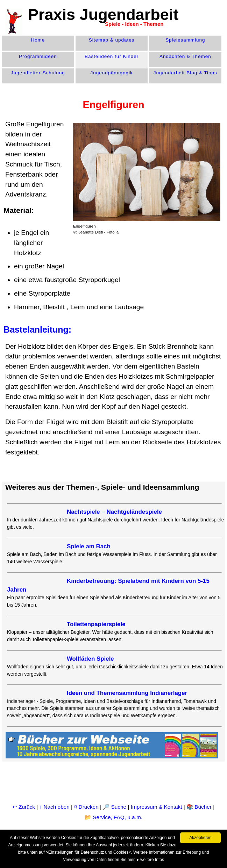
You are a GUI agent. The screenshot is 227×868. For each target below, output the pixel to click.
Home (38, 40)
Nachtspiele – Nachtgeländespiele (114, 512)
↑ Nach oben (55, 807)
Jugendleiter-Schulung (38, 73)
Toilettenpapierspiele (96, 624)
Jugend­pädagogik (112, 73)
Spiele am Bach (89, 546)
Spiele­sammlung (185, 40)
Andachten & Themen (185, 56)
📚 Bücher (199, 807)
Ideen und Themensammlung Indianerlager (127, 693)
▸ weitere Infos (151, 860)
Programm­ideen (38, 56)
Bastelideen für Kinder (112, 56)
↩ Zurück (24, 807)
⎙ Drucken (87, 807)
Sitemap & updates (112, 40)
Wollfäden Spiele (90, 659)
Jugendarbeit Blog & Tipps (185, 73)
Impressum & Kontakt (157, 807)
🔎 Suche (115, 807)
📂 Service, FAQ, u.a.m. (113, 817)
